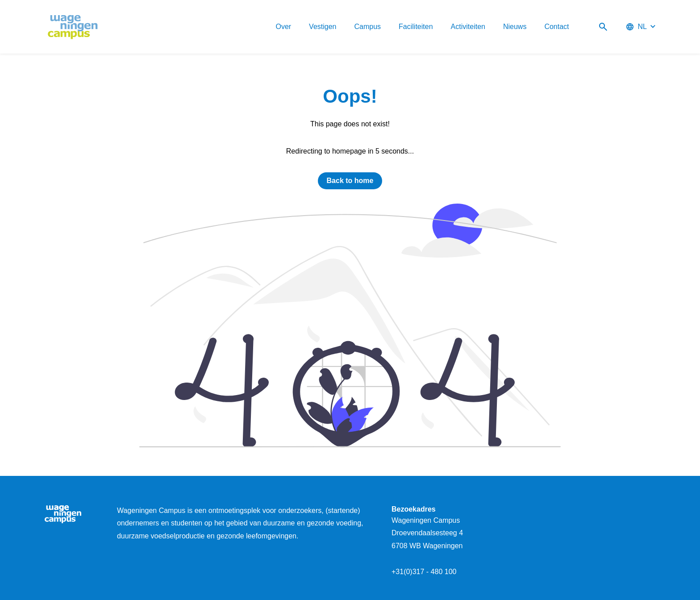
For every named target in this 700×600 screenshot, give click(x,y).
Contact (556, 27)
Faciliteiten (416, 27)
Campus (368, 27)
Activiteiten (468, 27)
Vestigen (323, 27)
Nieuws (515, 27)
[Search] (603, 27)
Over (283, 27)
